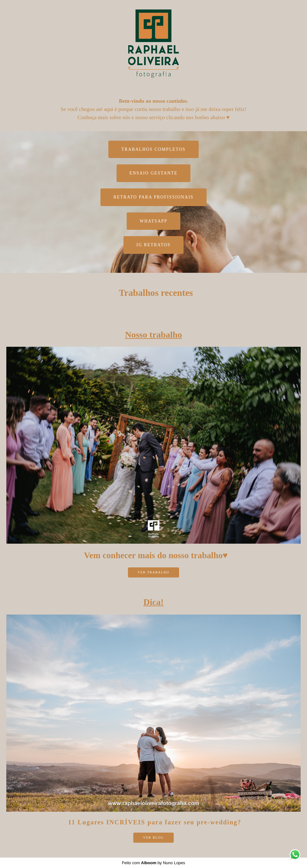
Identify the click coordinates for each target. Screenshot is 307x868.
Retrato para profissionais (153, 197)
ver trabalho (154, 572)
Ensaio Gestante (153, 173)
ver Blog (153, 837)
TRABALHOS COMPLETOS (153, 149)
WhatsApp (153, 221)
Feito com (153, 863)
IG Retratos (153, 245)
